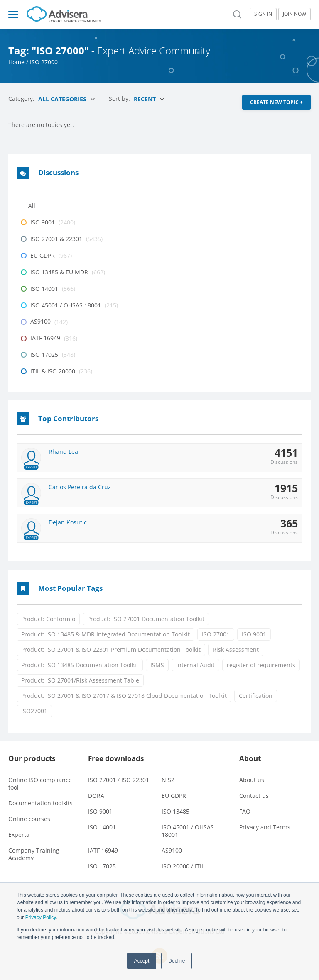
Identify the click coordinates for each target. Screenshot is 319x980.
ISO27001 (34, 711)
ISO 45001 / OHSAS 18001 (188, 830)
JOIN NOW (294, 14)
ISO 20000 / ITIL (183, 866)
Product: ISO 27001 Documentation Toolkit (146, 619)
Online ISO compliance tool (40, 783)
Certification (256, 696)
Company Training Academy (34, 854)
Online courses (29, 818)
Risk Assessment (236, 650)
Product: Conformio (48, 619)
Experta (19, 834)
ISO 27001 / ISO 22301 (119, 779)
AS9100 (172, 850)
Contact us (254, 795)
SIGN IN (263, 14)
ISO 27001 (216, 634)
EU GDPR (174, 795)
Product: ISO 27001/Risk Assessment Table (80, 680)
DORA (96, 795)
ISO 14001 (102, 827)
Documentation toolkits (40, 803)
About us (252, 779)
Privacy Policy (41, 917)
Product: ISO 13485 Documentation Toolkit (80, 665)
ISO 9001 (254, 634)
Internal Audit (195, 665)
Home (16, 62)
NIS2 (168, 779)
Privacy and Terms (265, 827)
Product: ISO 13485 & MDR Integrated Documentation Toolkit (106, 634)
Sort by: (120, 99)
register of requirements (261, 665)
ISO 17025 (102, 866)
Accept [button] (142, 961)
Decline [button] (177, 961)
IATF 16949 (103, 850)
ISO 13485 (175, 811)
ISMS (157, 665)
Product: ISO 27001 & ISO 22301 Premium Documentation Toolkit (111, 650)
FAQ (245, 811)
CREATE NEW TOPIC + (276, 102)
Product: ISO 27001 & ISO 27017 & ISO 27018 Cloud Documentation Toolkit (124, 696)
